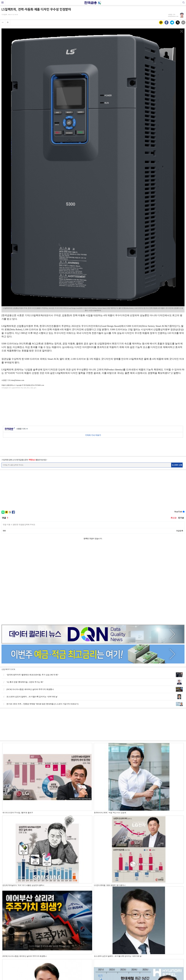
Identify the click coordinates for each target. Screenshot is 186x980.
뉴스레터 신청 (177, 465)
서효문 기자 (22, 429)
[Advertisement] (93, 407)
